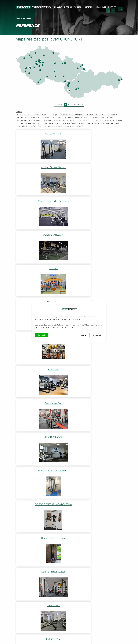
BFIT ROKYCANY (33, 200)
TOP (19, 126)
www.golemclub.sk (27, 553)
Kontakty (112, 7)
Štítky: (19, 112)
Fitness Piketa (105, 432)
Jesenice (78, 118)
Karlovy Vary (24, 58)
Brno (64, 76)
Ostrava (81, 67)
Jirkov (30, 55)
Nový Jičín (78, 69)
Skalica (69, 83)
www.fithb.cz (24, 509)
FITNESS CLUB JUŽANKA (69, 399)
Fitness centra (31, 118)
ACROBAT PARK (34, 133)
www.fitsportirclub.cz (28, 500)
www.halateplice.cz (27, 504)
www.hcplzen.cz (26, 514)
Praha (40, 61)
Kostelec (26, 68)
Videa (18, 623)
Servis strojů (77, 7)
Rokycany (34, 67)
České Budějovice (40, 80)
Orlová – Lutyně (83, 65)
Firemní (20, 118)
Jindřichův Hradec (47, 77)
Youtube (107, 606)
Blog (104, 7)
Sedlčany (40, 70)
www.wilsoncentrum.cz (29, 543)
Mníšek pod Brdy (40, 66)
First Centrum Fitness (34, 366)
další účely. (79, 319)
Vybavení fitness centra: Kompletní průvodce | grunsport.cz (35, 603)
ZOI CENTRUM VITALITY (39, 61)
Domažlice (26, 71)
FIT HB (69, 366)
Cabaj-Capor (76, 89)
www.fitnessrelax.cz (27, 495)
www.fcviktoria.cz (26, 524)
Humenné (119, 80)
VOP (42, 623)
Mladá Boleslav (44, 56)
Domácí (103, 115)
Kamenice (43, 65)
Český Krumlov (38, 82)
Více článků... (56, 590)
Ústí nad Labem (36, 53)
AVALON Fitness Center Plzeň (105, 135)
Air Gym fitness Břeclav (69, 133)
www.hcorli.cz (25, 529)
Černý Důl (54, 53)
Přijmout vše (42, 335)
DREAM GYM (105, 267)
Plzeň (30, 68)
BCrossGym (105, 167)
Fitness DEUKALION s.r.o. (105, 399)
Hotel (61, 118)
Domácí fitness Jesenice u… (69, 235)
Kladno (36, 62)
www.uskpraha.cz (26, 534)
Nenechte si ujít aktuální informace (34, 612)
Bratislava (69, 91)
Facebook (83, 606)
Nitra (78, 88)
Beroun (36, 64)
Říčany (43, 63)
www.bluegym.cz (26, 548)
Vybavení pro (63, 7)
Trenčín (78, 82)
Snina (122, 80)
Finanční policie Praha (104, 300)
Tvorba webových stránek (37, 641)
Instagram (95, 606)
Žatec (31, 57)
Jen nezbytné (96, 335)
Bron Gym (69, 200)
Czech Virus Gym (105, 200)
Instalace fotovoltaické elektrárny (34, 596)
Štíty (65, 63)
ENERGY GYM (34, 300)
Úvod (18, 19)
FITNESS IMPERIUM (69, 432)
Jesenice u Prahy (41, 63)
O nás (98, 7)
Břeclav (65, 82)
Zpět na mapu (25, 476)
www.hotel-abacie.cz (27, 563)
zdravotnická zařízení (73, 126)
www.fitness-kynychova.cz (30, 568)
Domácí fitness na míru (33, 267)
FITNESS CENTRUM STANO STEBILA (105, 368)
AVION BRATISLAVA (34, 167)
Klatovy (29, 73)
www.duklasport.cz (27, 538)
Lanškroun (63, 64)
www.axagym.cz (26, 558)
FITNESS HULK (33, 432)
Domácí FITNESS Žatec (69, 267)
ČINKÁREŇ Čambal (33, 233)
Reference (90, 7)
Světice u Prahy (112, 123)
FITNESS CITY (34, 399)
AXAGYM (69, 167)
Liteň (37, 65)
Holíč (69, 85)
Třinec (84, 69)
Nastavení (83, 335)
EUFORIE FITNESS (69, 300)
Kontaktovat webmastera (48, 638)
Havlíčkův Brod (55, 71)
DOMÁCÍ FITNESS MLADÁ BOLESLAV (105, 235)
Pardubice (55, 63)
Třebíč (56, 76)
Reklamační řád (30, 623)
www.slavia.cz (25, 519)
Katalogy (51, 7)
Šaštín (68, 86)
